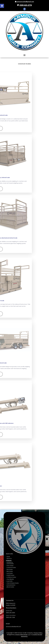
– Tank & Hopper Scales (12, 565)
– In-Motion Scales (11, 560)
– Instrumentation (11, 567)
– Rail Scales (9, 552)
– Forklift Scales (10, 558)
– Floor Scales (10, 548)
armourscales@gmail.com (25, 2)
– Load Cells (9, 564)
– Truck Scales (10, 546)
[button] (2, 6)
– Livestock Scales (11, 550)
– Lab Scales (9, 556)
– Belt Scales (9, 554)
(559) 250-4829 (10, 606)
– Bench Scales (10, 569)
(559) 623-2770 (26, 5)
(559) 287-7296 (10, 610)
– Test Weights (10, 562)
